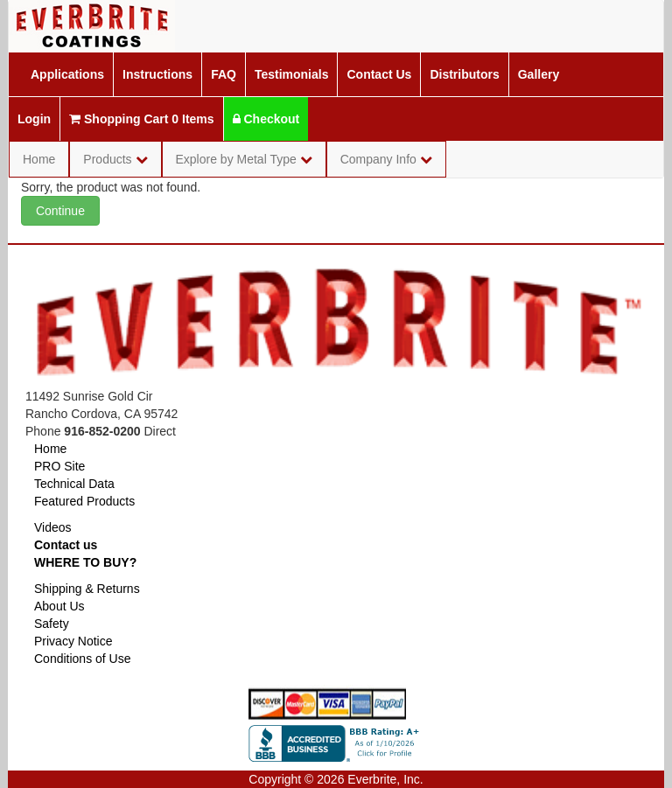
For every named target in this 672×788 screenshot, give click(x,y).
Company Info (386, 159)
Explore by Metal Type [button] (244, 159)
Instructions (157, 74)
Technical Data (74, 484)
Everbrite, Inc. (385, 779)
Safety (52, 624)
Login (34, 119)
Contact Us (379, 74)
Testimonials (292, 74)
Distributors (464, 74)
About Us (59, 606)
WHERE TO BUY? (85, 562)
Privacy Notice (73, 641)
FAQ (224, 74)
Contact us (66, 545)
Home (39, 159)
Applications (67, 74)
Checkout (266, 119)
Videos (53, 527)
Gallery (539, 74)
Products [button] (115, 159)
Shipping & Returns (87, 589)
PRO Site (59, 466)
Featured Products (84, 501)
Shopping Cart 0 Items (141, 119)
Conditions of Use (83, 659)
